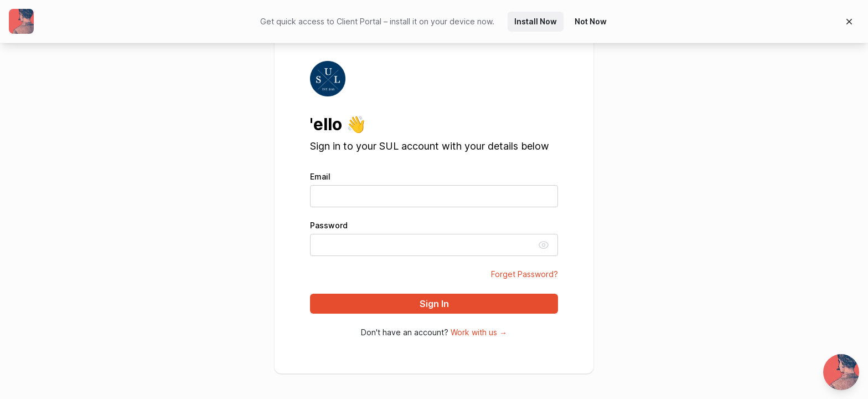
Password (329, 226)
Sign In (434, 304)
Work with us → (479, 332)
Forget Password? (525, 274)
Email (320, 177)
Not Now (591, 21)
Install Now (536, 21)
